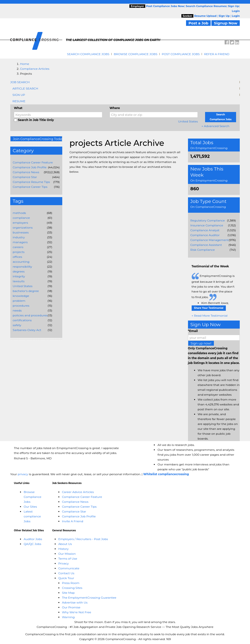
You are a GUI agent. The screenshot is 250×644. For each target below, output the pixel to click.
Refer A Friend (217, 54)
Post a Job (198, 23)
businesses (21, 232)
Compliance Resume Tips (31, 182)
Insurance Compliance (207, 225)
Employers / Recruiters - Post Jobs (83, 539)
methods (19, 213)
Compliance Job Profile (30, 167)
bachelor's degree (26, 291)
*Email (193, 331)
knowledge (21, 296)
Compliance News (26, 172)
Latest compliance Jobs (32, 516)
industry (19, 237)
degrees (19, 271)
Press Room (71, 583)
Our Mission (67, 554)
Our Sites (30, 507)
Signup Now (226, 23)
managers (20, 242)
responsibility (22, 267)
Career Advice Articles (78, 492)
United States (188, 121)
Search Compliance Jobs (88, 54)
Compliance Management (210, 240)
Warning (68, 617)
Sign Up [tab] (19, 95)
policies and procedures (30, 315)
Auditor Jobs (33, 539)
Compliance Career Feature (33, 162)
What (18, 108)
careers (18, 247)
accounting (21, 262)
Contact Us (66, 573)
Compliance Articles (35, 69)
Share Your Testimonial (209, 308)
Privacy (64, 563)
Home (25, 64)
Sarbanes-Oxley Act (27, 330)
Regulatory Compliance (208, 220)
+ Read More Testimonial (210, 316)
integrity (19, 276)
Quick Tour (66, 578)
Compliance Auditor (205, 235)
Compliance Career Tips (30, 187)
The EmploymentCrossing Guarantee (89, 598)
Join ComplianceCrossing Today (38, 139)
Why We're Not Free (77, 612)
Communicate (69, 568)
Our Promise (71, 607)
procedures (21, 306)
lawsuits (19, 281)
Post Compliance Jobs (181, 54)
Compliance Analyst (205, 230)
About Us (65, 544)
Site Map (68, 593)
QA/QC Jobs (32, 544)
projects (19, 252)
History (63, 549)
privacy (23, 474)
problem (19, 301)
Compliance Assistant (206, 245)
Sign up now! (201, 343)
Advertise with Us (75, 602)
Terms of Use (68, 558)
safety (17, 325)
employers (20, 223)
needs (17, 310)
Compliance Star (25, 177)
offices (17, 257)
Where (115, 108)
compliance (21, 218)
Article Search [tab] (25, 88)
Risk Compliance (203, 250)
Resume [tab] (19, 101)
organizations (23, 227)
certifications (22, 320)
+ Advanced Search (215, 126)
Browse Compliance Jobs (136, 54)
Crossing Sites (72, 588)
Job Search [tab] (20, 82)
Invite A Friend (73, 521)
